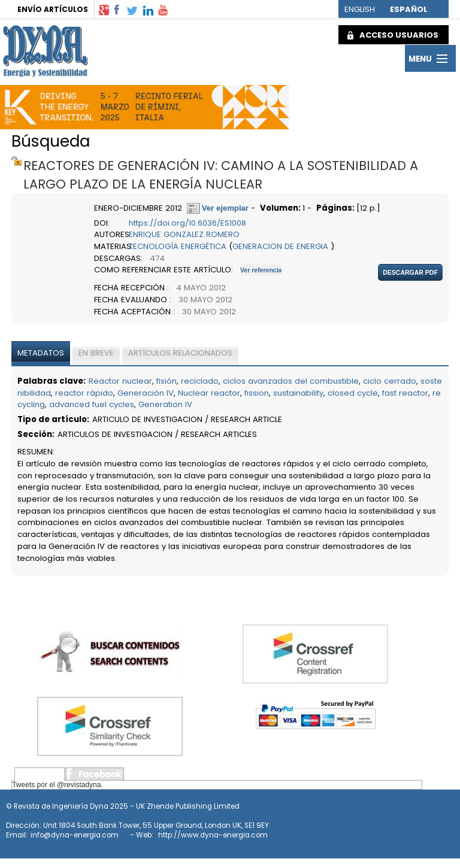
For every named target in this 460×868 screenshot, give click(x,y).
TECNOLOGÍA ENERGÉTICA (178, 246)
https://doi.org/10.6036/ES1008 (187, 223)
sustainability (298, 393)
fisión (167, 381)
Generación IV (146, 393)
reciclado (200, 381)
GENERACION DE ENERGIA (280, 246)
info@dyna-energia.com (75, 835)
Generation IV (165, 404)
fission (257, 393)
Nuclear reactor (209, 393)
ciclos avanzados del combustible (291, 381)
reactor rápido (84, 393)
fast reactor (405, 393)
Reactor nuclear (120, 381)
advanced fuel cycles (92, 404)
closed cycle (353, 393)
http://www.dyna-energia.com (213, 835)
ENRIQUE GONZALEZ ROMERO (184, 234)
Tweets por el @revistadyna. (57, 785)
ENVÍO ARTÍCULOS (53, 9)
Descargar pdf (410, 272)
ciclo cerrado (390, 381)
